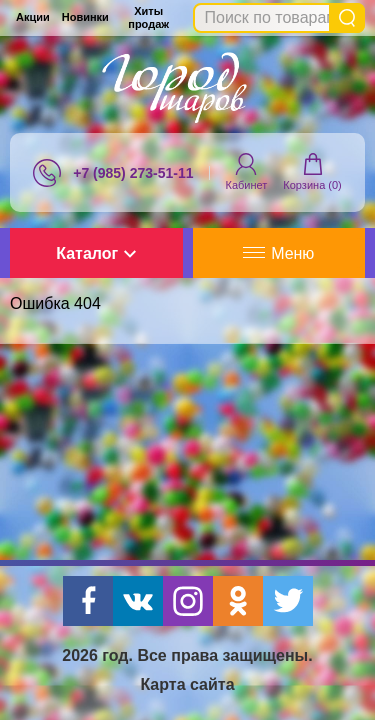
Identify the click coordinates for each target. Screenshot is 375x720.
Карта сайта (187, 684)
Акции (33, 17)
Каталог (96, 253)
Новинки (85, 17)
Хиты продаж (148, 17)
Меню (278, 253)
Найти (347, 18)
